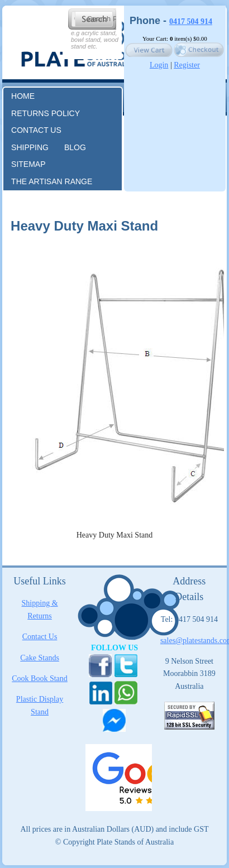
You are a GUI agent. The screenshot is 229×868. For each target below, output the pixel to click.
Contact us (36, 130)
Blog (75, 147)
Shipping (30, 147)
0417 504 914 (191, 21)
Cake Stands (40, 658)
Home (23, 96)
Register (187, 65)
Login (159, 65)
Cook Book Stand (40, 678)
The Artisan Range (52, 181)
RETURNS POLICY (46, 113)
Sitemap (28, 164)
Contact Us (40, 637)
